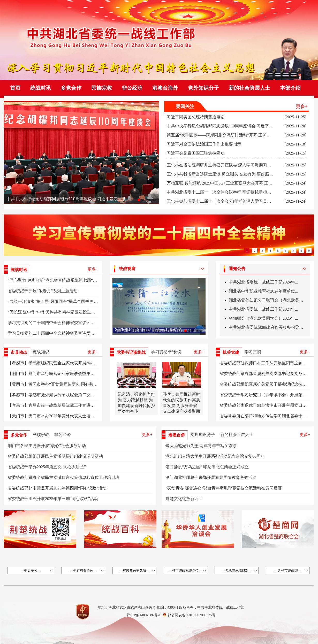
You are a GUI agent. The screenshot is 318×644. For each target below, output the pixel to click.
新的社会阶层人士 (249, 88)
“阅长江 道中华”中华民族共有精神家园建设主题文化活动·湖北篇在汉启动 (75, 312)
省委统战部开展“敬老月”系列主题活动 (43, 291)
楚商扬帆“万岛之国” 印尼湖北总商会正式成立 (207, 467)
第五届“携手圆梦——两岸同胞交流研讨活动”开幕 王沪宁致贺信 (225, 135)
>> (202, 269)
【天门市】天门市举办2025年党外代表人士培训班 (53, 416)
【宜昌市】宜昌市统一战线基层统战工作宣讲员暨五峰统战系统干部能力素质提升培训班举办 (93, 405)
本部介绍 (290, 88)
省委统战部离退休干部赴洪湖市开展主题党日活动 (265, 405)
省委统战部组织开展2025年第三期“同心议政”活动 (53, 499)
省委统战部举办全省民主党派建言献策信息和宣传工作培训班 (64, 477)
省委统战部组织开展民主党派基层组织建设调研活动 (55, 456)
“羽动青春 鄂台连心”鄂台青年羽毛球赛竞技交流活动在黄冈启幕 (224, 488)
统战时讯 (41, 88)
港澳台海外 (165, 88)
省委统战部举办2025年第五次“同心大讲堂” (47, 467)
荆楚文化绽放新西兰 (184, 499)
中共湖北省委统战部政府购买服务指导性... (268, 328)
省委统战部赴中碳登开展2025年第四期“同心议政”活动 (57, 488)
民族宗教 (102, 88)
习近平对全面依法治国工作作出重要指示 (204, 144)
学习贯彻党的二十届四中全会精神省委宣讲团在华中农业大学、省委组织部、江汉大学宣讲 (90, 323)
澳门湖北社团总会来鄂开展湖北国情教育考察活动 (211, 477)
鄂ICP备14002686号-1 (144, 615)
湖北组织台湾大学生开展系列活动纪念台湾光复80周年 (215, 456)
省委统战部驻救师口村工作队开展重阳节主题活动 (265, 363)
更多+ (302, 106)
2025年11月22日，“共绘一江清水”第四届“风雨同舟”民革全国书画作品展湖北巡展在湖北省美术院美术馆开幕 (151, 330)
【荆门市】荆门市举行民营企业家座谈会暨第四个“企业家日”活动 (67, 374)
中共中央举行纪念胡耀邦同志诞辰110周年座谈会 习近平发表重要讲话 (69, 199)
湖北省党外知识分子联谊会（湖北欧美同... (268, 301)
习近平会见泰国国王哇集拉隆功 (196, 153)
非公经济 (132, 88)
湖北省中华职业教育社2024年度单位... (263, 292)
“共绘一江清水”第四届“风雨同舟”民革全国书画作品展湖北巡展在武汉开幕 (75, 301)
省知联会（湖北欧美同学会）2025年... (263, 319)
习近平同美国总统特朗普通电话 (196, 117)
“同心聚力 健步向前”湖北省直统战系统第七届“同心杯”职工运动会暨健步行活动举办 (84, 280)
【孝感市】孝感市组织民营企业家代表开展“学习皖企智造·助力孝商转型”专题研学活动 (87, 363)
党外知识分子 (203, 88)
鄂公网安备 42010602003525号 (192, 615)
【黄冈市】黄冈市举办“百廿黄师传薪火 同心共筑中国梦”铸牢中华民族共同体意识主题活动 (91, 384)
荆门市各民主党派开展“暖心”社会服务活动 (47, 446)
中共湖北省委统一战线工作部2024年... (263, 283)
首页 (15, 88)
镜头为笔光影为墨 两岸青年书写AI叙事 (201, 446)
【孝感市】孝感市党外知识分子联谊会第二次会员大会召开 (62, 395)
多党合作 (71, 88)
